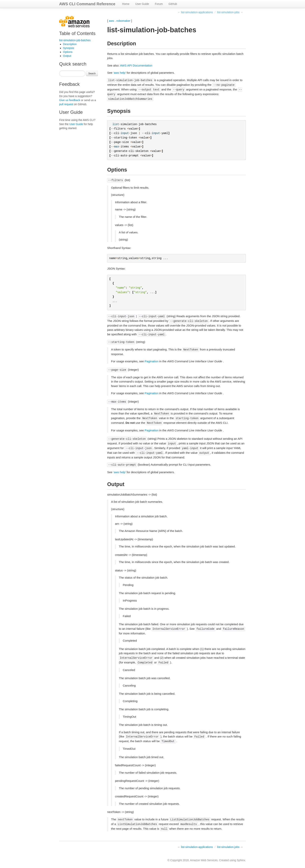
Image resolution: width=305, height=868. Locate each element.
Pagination (152, 361)
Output (67, 56)
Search (92, 74)
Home (126, 4)
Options (68, 52)
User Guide (142, 4)
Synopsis (69, 48)
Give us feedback (70, 100)
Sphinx (241, 860)
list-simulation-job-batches (75, 40)
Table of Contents (77, 33)
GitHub (173, 4)
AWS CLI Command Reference (87, 4)
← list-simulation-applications (195, 12)
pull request (66, 104)
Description (70, 44)
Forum (159, 4)
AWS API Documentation (136, 65)
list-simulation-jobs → (230, 12)
